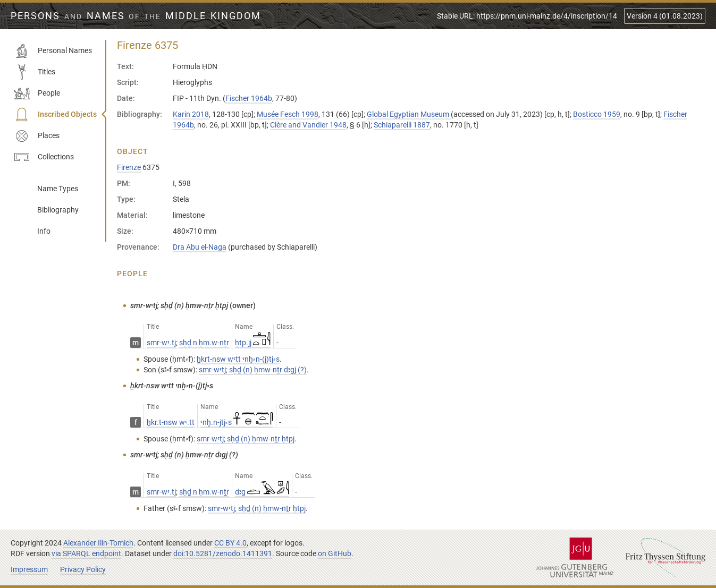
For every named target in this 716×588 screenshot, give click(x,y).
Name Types (58, 189)
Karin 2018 (191, 114)
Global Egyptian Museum (409, 114)
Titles (35, 72)
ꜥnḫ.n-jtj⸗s (237, 422)
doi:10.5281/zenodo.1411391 (223, 553)
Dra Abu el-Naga (200, 247)
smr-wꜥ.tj (161, 343)
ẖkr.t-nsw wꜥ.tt (171, 422)
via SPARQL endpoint (86, 553)
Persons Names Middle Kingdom (136, 16)
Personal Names (53, 51)
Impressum (29, 569)
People (37, 93)
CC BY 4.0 (230, 543)
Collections (44, 157)
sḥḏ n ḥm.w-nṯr (204, 343)
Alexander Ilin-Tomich (98, 543)
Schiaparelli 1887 (402, 125)
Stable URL (527, 16)
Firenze (129, 167)
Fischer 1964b (249, 98)
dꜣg (262, 492)
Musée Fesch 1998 (288, 114)
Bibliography (58, 210)
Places (37, 136)
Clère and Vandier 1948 (308, 125)
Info (44, 231)
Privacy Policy (83, 569)
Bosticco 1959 (597, 114)
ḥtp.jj (253, 343)
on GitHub (335, 553)
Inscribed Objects (55, 115)
